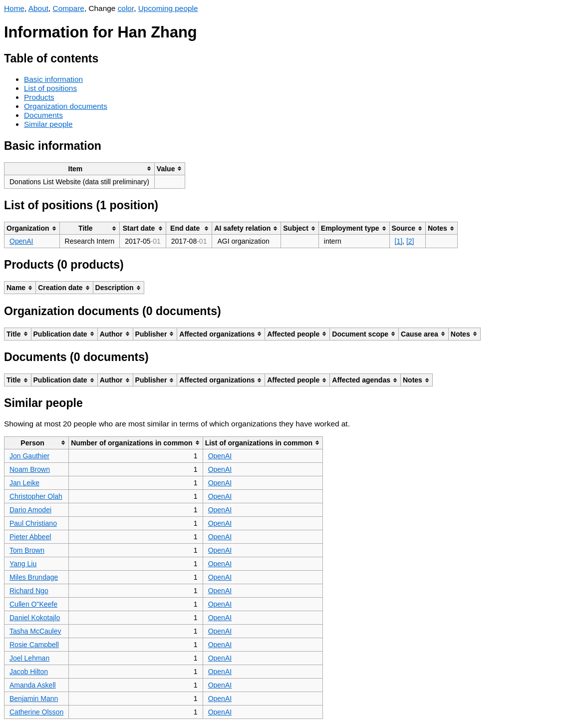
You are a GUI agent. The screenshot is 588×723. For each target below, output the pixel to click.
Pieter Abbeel (30, 537)
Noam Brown (30, 469)
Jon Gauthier (29, 456)
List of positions (50, 88)
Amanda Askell (33, 685)
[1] (399, 241)
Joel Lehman (29, 658)
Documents (43, 115)
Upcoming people (168, 8)
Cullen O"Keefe (33, 604)
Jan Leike (24, 483)
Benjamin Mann (34, 699)
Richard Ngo (29, 591)
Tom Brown (27, 550)
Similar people (48, 124)
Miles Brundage (34, 577)
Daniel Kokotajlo (35, 618)
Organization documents (66, 106)
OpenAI (21, 241)
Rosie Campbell (34, 645)
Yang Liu (23, 564)
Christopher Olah (36, 496)
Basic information (53, 79)
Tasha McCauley (35, 631)
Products (39, 97)
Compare (69, 8)
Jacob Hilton (29, 672)
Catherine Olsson (36, 712)
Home (14, 8)
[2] (410, 241)
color (126, 8)
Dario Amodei (30, 510)
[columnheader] (80, 169)
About (38, 8)
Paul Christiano (33, 523)
